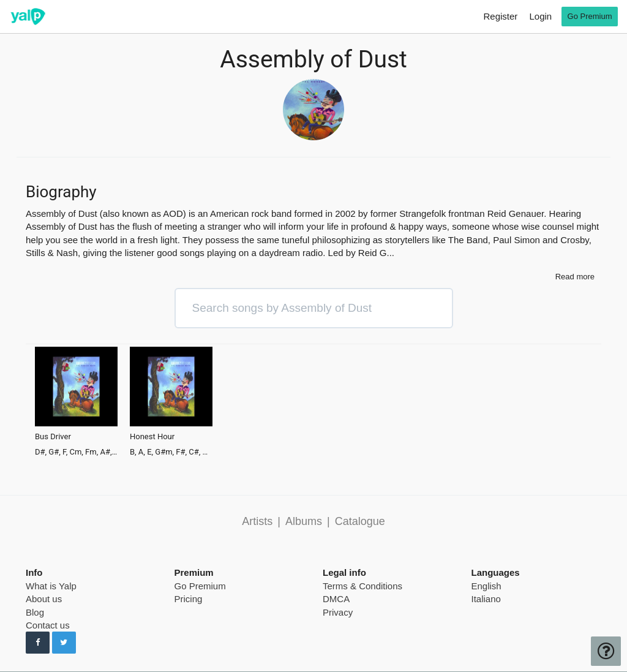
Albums (304, 521)
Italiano (486, 599)
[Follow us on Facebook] (38, 643)
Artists (257, 521)
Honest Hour (152, 437)
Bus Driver (53, 437)
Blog (35, 612)
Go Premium (200, 586)
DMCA (336, 599)
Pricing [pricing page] (189, 599)
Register (500, 16)
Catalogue (360, 521)
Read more (575, 277)
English (486, 586)
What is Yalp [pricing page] (51, 586)
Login (540, 16)
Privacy (338, 612)
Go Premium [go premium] (590, 16)
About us (44, 599)
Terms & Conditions (362, 586)
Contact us (48, 625)
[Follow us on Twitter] (64, 643)
